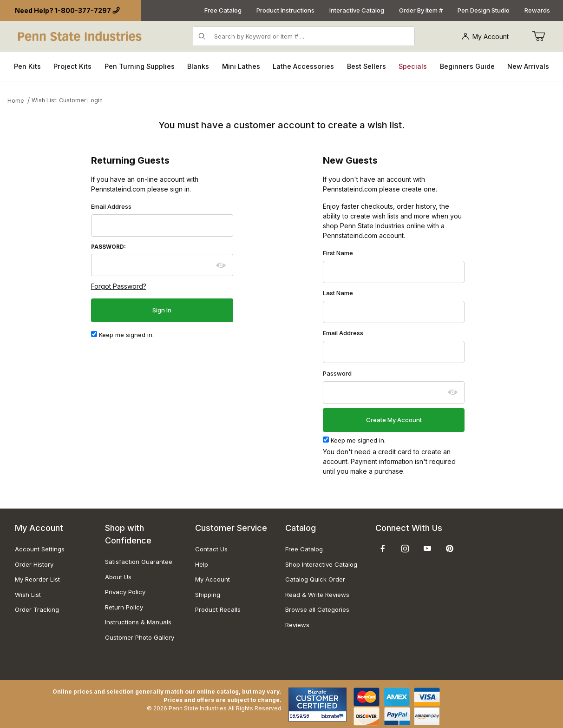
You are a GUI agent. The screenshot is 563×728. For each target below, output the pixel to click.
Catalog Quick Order (315, 579)
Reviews (297, 625)
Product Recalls (218, 609)
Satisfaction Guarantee (139, 562)
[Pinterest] (449, 549)
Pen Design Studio (484, 10)
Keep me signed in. (122, 335)
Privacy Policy (125, 592)
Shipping (208, 595)
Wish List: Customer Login (67, 100)
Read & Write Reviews (317, 595)
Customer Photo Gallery (140, 637)
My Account (485, 36)
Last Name (338, 293)
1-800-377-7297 (83, 10)
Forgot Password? (119, 286)
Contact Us (211, 549)
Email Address (111, 206)
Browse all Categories (317, 609)
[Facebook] (383, 549)
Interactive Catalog (357, 10)
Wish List (28, 595)
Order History (34, 564)
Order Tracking (37, 609)
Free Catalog (223, 10)
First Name (338, 253)
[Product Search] (311, 36)
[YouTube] (427, 549)
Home (16, 101)
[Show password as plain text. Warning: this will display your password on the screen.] (221, 265)
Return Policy (124, 607)
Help (202, 564)
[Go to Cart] (538, 36)
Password (337, 373)
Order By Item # (421, 10)
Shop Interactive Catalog (321, 564)
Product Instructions (285, 10)
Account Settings (40, 549)
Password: (108, 247)
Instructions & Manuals (138, 622)
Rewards (537, 10)
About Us (118, 577)
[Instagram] (405, 549)
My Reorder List (37, 579)
